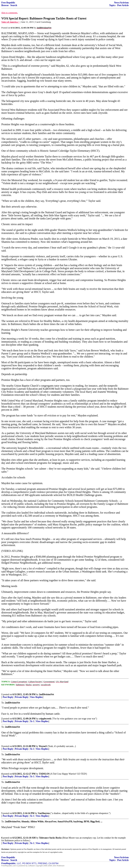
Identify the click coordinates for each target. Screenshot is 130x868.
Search (14, 5)
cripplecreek (45, 719)
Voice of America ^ (10, 22)
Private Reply (22, 697)
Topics (112, 5)
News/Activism (121, 3)
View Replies (36, 697)
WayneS (43, 746)
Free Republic (8, 3)
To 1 (32, 721)
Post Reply (8, 697)
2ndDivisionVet (46, 694)
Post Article (123, 5)
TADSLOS (44, 774)
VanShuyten (44, 813)
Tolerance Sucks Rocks (50, 838)
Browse (5, 5)
